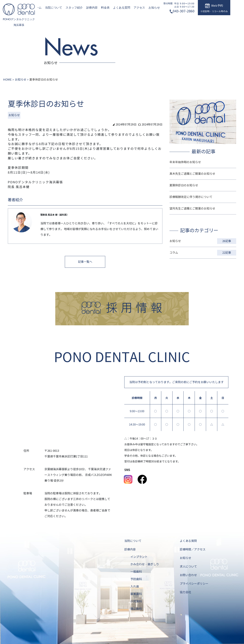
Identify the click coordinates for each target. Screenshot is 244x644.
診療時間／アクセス (193, 550)
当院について (54, 8)
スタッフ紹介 (74, 8)
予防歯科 (136, 579)
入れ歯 (135, 587)
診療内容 (92, 8)
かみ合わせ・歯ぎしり (145, 564)
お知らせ (154, 8)
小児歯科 (136, 601)
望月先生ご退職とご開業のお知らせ (192, 209)
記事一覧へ (85, 262)
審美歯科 (136, 594)
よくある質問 (122, 8)
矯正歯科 (136, 609)
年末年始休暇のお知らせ (185, 162)
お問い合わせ (188, 575)
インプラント (139, 557)
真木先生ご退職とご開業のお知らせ (192, 174)
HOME (7, 80)
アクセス (139, 8)
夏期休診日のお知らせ (184, 185)
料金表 (105, 8)
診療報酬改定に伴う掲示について (191, 197)
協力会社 (185, 592)
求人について (188, 567)
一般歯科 (136, 572)
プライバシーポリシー (194, 584)
